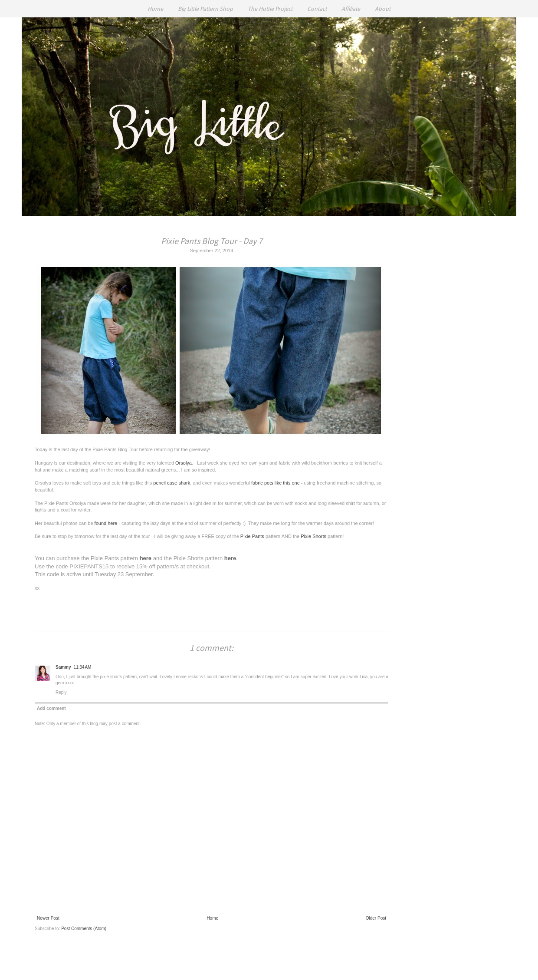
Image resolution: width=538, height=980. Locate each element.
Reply (61, 692)
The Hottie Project (270, 9)
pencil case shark (172, 483)
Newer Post (48, 918)
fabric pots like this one (276, 483)
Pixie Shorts (313, 536)
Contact (317, 9)
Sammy (63, 667)
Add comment (51, 708)
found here (106, 523)
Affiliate (351, 9)
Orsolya (184, 463)
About (383, 9)
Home (155, 9)
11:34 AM (83, 667)
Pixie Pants (252, 536)
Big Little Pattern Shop (205, 9)
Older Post (376, 918)
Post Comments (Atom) (84, 929)
